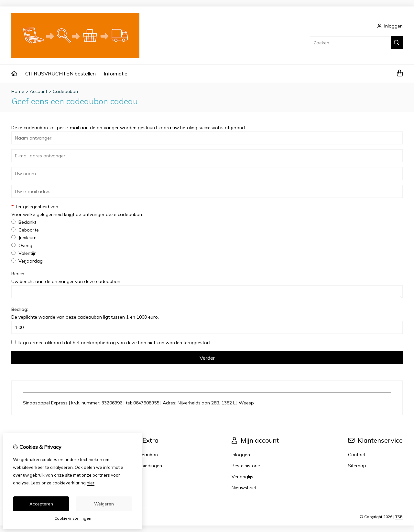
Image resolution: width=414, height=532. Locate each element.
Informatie (116, 74)
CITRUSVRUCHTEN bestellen (60, 74)
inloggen (390, 26)
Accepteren (41, 504)
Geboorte (25, 230)
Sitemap (357, 466)
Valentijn (24, 253)
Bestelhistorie (246, 466)
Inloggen (241, 455)
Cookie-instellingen (73, 518)
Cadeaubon (65, 91)
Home (18, 91)
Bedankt (24, 222)
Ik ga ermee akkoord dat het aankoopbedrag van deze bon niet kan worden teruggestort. (111, 343)
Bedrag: (85, 313)
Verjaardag (27, 261)
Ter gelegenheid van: (77, 210)
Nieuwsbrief (244, 488)
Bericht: (66, 277)
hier (91, 483)
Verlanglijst (243, 477)
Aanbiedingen (147, 466)
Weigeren (104, 504)
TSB (399, 517)
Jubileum (24, 238)
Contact (357, 455)
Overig (22, 245)
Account (38, 91)
